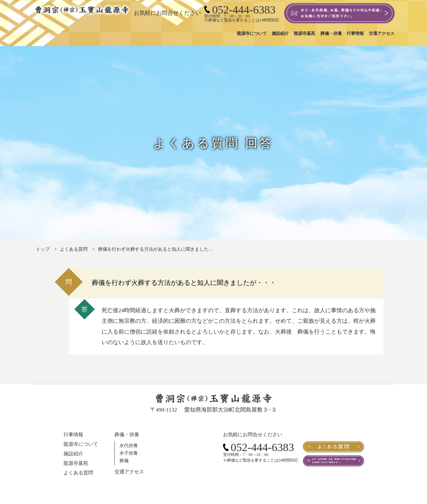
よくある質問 (74, 249)
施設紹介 (73, 454)
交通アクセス (129, 472)
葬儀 (124, 461)
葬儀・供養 (127, 435)
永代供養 (129, 446)
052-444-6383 (259, 447)
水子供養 (129, 453)
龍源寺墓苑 (76, 463)
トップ (43, 249)
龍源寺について (81, 444)
